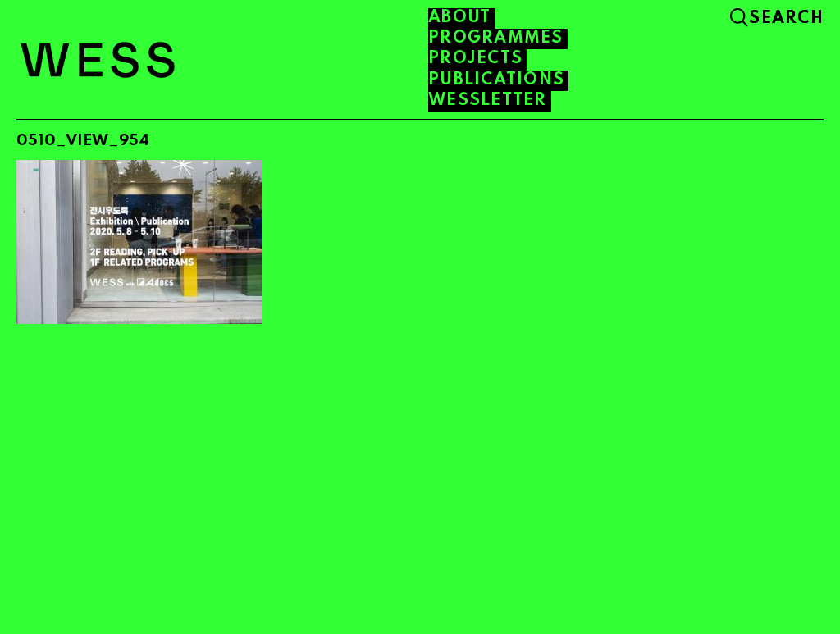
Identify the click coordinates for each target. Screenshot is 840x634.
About (459, 18)
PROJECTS (475, 59)
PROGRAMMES (496, 39)
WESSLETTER (488, 101)
